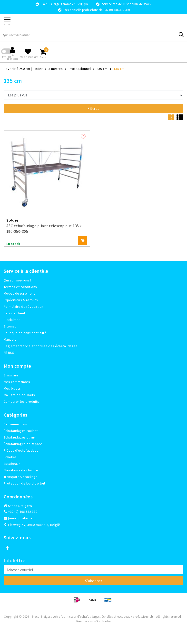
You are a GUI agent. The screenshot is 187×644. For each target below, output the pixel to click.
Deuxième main (15, 424)
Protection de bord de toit (24, 483)
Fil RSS (9, 353)
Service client (15, 313)
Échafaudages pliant (20, 437)
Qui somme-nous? (18, 280)
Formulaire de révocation (24, 307)
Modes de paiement (19, 293)
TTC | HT (7, 57)
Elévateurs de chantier (21, 470)
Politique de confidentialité (25, 333)
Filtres (93, 108)
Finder (38, 69)
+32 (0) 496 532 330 (21, 512)
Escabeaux (12, 464)
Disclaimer (12, 320)
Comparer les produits (21, 401)
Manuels (10, 339)
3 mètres (56, 69)
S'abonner (94, 581)
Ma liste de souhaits (19, 395)
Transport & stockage (21, 477)
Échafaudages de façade (23, 444)
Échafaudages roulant (21, 431)
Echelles (10, 457)
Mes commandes (17, 382)
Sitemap (10, 326)
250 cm (102, 69)
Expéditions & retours (21, 300)
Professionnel (80, 69)
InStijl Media (102, 621)
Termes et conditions (20, 287)
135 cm (119, 69)
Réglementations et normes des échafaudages (41, 346)
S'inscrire (11, 375)
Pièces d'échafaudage (21, 450)
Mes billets (12, 388)
